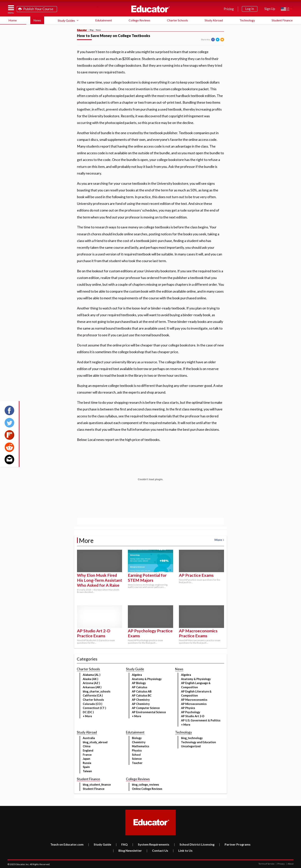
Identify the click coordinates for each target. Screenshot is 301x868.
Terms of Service (266, 864)
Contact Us (157, 850)
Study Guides (66, 20)
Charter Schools (177, 20)
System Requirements (151, 844)
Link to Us (183, 850)
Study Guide (100, 844)
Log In (250, 9)
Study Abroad (214, 20)
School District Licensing (194, 844)
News (37, 20)
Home (13, 20)
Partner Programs (235, 844)
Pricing (229, 9)
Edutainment (104, 20)
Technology (247, 20)
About (290, 864)
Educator (150, 9)
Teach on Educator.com (67, 844)
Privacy (280, 864)
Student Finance (282, 20)
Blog (92, 30)
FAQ (122, 844)
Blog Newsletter (127, 850)
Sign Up (270, 9)
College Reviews (139, 20)
